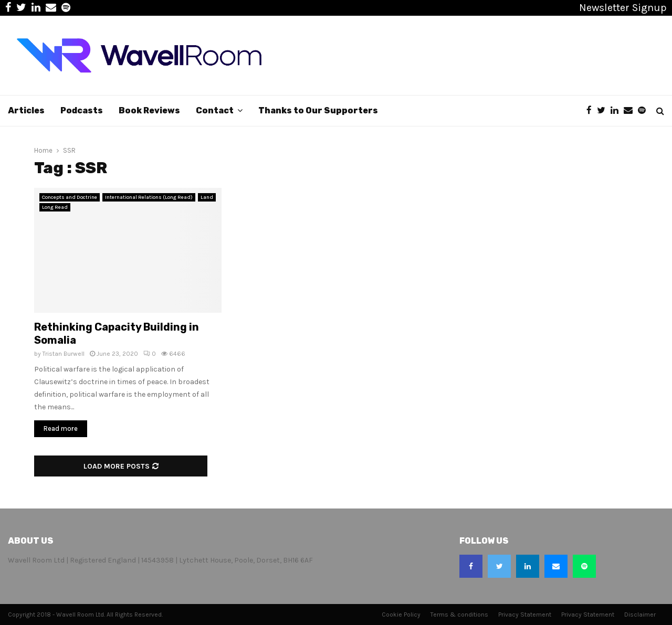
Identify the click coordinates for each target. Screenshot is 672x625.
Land (207, 197)
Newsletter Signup (623, 8)
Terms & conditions (459, 615)
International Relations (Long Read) (149, 197)
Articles (26, 110)
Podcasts (82, 110)
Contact (215, 110)
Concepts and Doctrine (70, 197)
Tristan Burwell (64, 354)
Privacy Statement (525, 615)
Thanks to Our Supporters (318, 110)
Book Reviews (149, 110)
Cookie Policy (401, 615)
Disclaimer (640, 615)
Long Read (55, 207)
